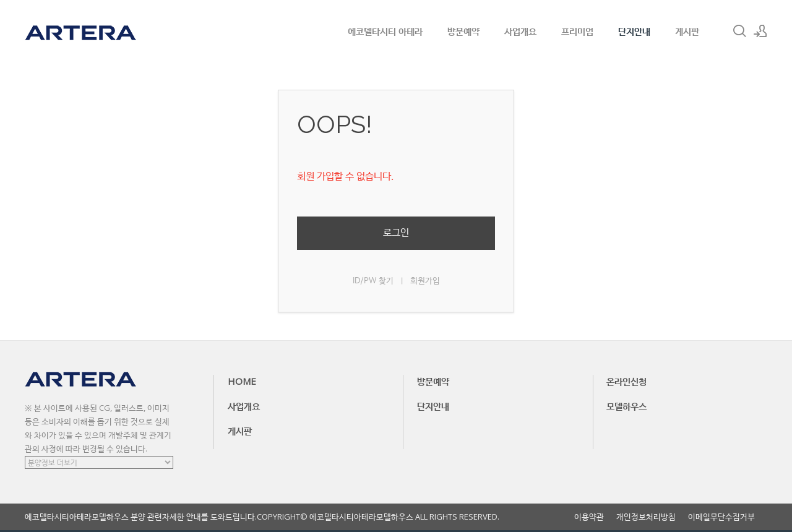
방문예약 (463, 31)
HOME (242, 381)
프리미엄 (577, 31)
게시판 (687, 31)
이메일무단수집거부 (721, 517)
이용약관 (589, 517)
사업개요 (520, 31)
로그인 (396, 233)
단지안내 (634, 31)
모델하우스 (626, 406)
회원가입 (425, 281)
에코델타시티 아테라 (385, 31)
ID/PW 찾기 (373, 281)
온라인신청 (626, 381)
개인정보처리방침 (646, 517)
